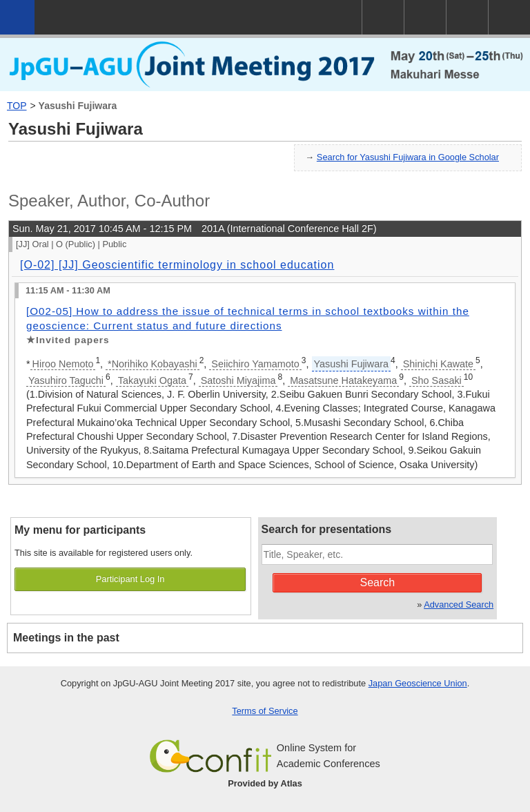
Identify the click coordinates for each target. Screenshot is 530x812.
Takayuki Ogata (152, 380)
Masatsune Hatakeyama (343, 380)
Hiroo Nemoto (63, 364)
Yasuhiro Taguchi (66, 380)
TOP (17, 106)
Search (378, 582)
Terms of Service (265, 711)
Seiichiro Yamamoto (255, 364)
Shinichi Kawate (438, 364)
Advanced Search (459, 605)
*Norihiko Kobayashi (153, 364)
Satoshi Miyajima (238, 380)
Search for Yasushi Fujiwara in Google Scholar (408, 157)
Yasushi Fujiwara (78, 106)
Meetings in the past (66, 638)
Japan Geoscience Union (418, 683)
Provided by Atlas (265, 783)
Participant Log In (130, 579)
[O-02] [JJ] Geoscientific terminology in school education (177, 265)
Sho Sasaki (436, 380)
